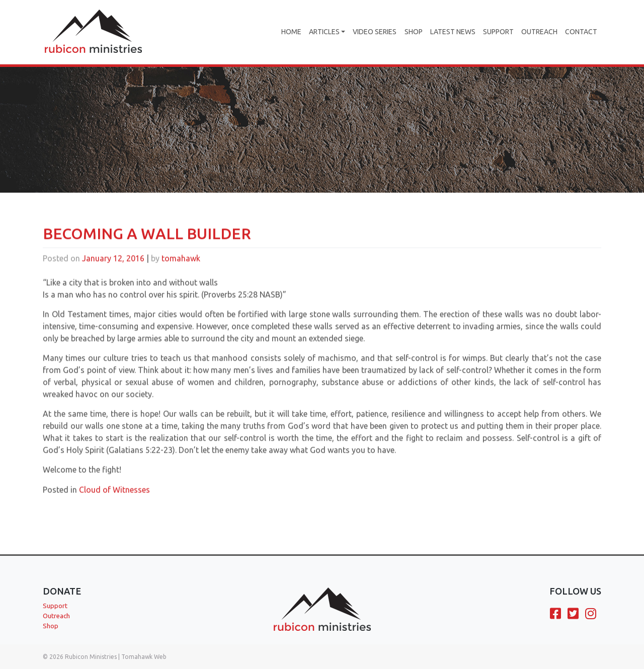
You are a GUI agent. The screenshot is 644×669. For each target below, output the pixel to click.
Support (498, 32)
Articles (324, 32)
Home (291, 32)
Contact (581, 32)
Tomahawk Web (144, 657)
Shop (414, 32)
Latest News (453, 32)
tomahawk (181, 264)
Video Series (375, 32)
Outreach (539, 32)
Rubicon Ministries (91, 657)
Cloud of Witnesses (114, 495)
